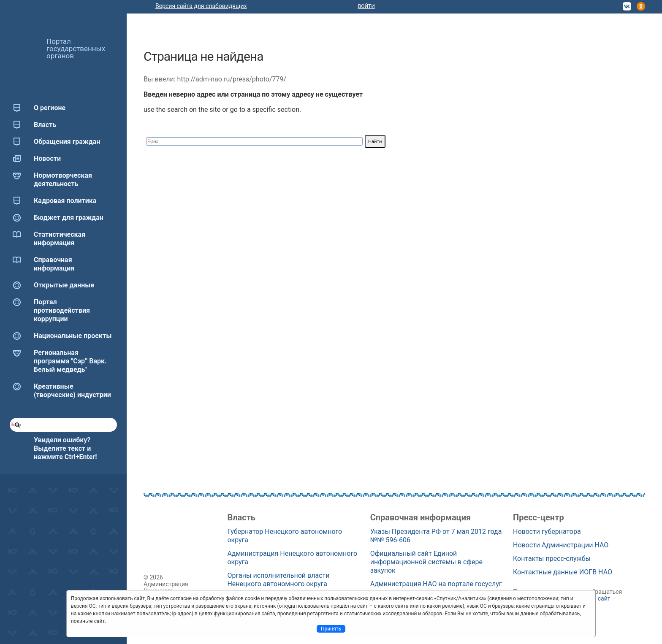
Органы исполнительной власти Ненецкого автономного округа (278, 580)
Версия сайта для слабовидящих (201, 6)
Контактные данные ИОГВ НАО (563, 572)
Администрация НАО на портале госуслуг (436, 584)
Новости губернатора (547, 532)
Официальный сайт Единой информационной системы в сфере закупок (426, 562)
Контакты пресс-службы (552, 559)
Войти (366, 6)
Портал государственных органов (76, 49)
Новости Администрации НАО (561, 545)
